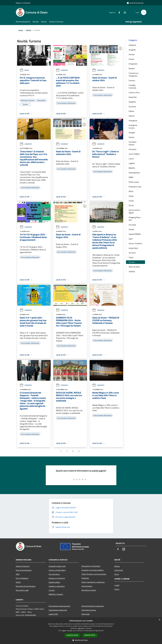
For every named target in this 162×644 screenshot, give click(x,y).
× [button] (160, 620)
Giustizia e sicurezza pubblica (92, 570)
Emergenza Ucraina (133, 127)
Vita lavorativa (54, 574)
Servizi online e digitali (134, 211)
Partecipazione (134, 173)
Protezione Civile (135, 187)
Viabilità (132, 271)
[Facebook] (118, 12)
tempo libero (133, 248)
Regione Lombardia (23, 3)
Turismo (132, 262)
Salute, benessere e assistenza (93, 582)
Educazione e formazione (91, 566)
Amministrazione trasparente (93, 606)
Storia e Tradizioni (135, 243)
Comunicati (62, 70)
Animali (132, 54)
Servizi (131, 205)
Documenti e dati (22, 590)
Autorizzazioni (87, 586)
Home (21, 30)
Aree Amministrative (24, 570)
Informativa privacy (89, 610)
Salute (131, 196)
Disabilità (132, 102)
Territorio (132, 253)
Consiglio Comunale (132, 86)
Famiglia (132, 133)
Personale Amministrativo (26, 586)
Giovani (132, 137)
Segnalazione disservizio (58, 610)
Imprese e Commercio (57, 578)
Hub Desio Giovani (133, 143)
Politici (18, 582)
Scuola (131, 201)
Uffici (18, 574)
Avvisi (117, 574)
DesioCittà (133, 97)
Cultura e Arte (134, 92)
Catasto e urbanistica (57, 586)
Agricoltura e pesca (89, 590)
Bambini (132, 68)
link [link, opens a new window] (102, 631)
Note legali (86, 614)
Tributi (131, 257)
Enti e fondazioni (22, 578)
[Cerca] (144, 12)
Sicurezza (132, 225)
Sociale (131, 229)
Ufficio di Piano (134, 267)
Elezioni (132, 116)
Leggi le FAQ (53, 614)
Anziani (132, 59)
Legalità (132, 163)
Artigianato (133, 64)
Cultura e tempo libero (57, 570)
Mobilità (132, 168)
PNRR (131, 177)
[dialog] (81, 631)
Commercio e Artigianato (134, 74)
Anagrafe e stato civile (57, 566)
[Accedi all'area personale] (135, 3)
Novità (29, 30)
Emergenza (133, 121)
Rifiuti (131, 191)
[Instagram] (124, 12)
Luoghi (117, 585)
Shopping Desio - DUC (135, 219)
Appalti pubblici (54, 582)
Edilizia (131, 111)
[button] (81, 640)
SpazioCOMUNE (135, 234)
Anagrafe (132, 50)
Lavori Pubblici (134, 154)
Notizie (24, 70)
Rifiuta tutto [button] (90, 635)
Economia (132, 107)
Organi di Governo (23, 566)
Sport (131, 239)
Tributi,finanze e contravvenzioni (94, 574)
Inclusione (133, 149)
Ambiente (132, 45)
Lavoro (131, 159)
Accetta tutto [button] (72, 635)
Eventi (117, 589)
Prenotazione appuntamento (59, 606)
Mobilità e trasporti (56, 594)
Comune (132, 80)
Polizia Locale (134, 182)
